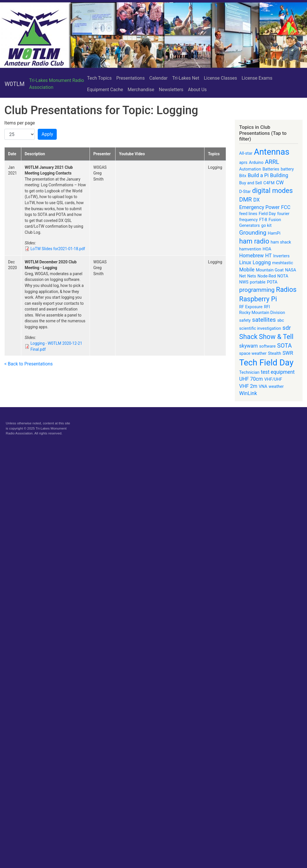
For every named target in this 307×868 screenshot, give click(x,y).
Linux (245, 262)
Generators (250, 225)
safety (245, 320)
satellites (264, 320)
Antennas (272, 152)
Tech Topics (99, 78)
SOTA (284, 346)
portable (258, 282)
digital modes (272, 191)
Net (243, 276)
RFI (267, 307)
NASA (291, 270)
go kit (266, 225)
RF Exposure (251, 307)
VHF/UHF (273, 379)
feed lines (248, 214)
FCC (286, 207)
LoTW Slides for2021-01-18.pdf (58, 249)
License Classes (220, 78)
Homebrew (252, 256)
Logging (262, 262)
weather (276, 386)
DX (256, 200)
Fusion (275, 220)
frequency (249, 220)
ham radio (254, 241)
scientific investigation (260, 328)
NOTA (283, 276)
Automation (250, 169)
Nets (252, 276)
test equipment (278, 372)
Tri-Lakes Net (186, 78)
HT (269, 256)
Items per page (20, 123)
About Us (197, 90)
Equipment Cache (105, 90)
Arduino (256, 162)
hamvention (250, 249)
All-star (246, 153)
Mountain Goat (270, 270)
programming (257, 290)
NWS (244, 282)
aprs (243, 162)
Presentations (131, 78)
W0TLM (15, 84)
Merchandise (141, 90)
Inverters (282, 256)
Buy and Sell (251, 183)
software (267, 346)
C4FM (269, 183)
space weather (253, 353)
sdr (287, 328)
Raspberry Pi (258, 299)
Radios (286, 290)
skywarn (249, 346)
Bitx (243, 176)
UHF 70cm (251, 379)
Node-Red (267, 276)
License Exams (257, 78)
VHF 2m (248, 386)
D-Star (245, 191)
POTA (272, 282)
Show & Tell (276, 337)
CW (280, 183)
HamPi (274, 233)
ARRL (272, 162)
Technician (249, 372)
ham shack (281, 242)
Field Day (267, 214)
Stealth (274, 353)
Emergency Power (259, 207)
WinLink (248, 393)
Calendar (158, 78)
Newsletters (171, 90)
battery (287, 169)
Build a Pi (258, 175)
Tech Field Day (267, 363)
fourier (283, 214)
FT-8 (263, 220)
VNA (263, 386)
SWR (288, 353)
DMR (246, 200)
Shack (249, 337)
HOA (267, 249)
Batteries (271, 169)
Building (279, 175)
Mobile (247, 270)
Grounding (253, 233)
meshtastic (283, 263)
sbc (281, 320)
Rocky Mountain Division (262, 313)
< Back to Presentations (29, 364)
